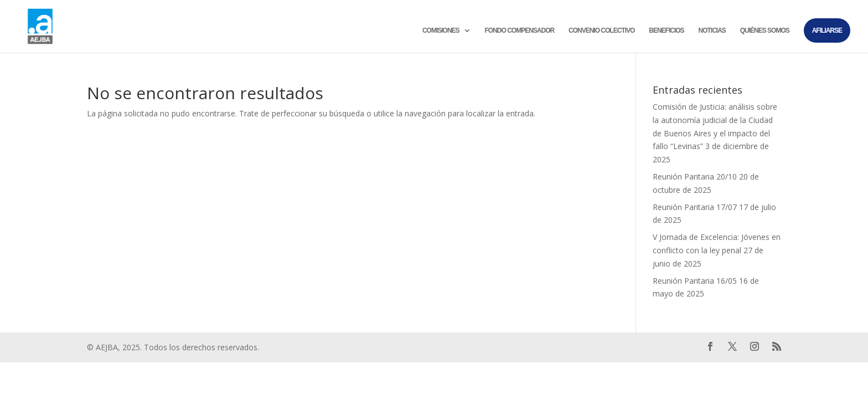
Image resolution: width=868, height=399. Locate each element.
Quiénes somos (765, 30)
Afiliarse (827, 30)
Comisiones (441, 30)
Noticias (712, 30)
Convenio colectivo (601, 30)
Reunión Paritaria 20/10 (695, 177)
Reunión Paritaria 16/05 (695, 281)
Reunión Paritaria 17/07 (695, 207)
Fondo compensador (519, 30)
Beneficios (666, 30)
